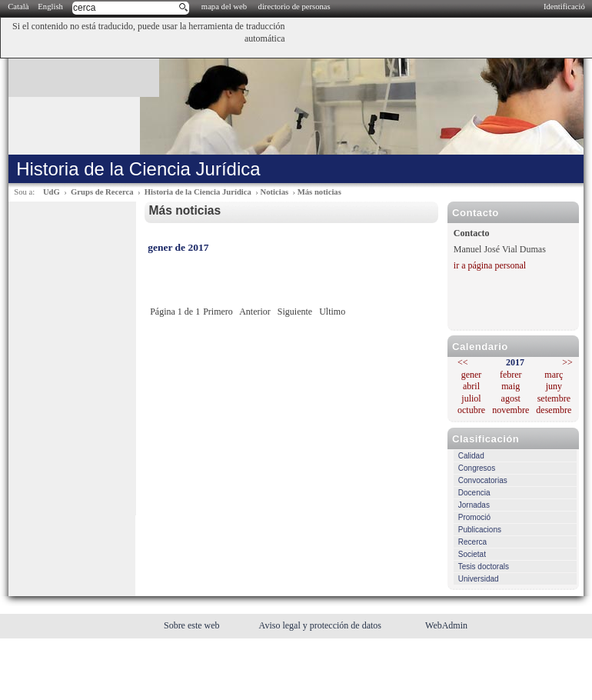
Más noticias (319, 192)
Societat (472, 554)
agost (511, 398)
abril (471, 386)
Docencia (474, 493)
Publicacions (480, 530)
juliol (471, 398)
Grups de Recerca (102, 192)
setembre (554, 398)
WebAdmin (446, 625)
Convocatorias (483, 480)
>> (567, 362)
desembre (554, 410)
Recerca (472, 542)
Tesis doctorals (484, 567)
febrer (511, 375)
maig (511, 386)
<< (463, 362)
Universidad (479, 579)
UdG (52, 192)
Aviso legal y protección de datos (321, 625)
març (554, 375)
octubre (471, 410)
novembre (511, 410)
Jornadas (474, 505)
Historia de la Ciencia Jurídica (198, 192)
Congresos (477, 468)
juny (554, 386)
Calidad (471, 456)
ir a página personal (490, 265)
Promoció (474, 517)
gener (472, 375)
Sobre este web (193, 625)
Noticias (274, 192)
